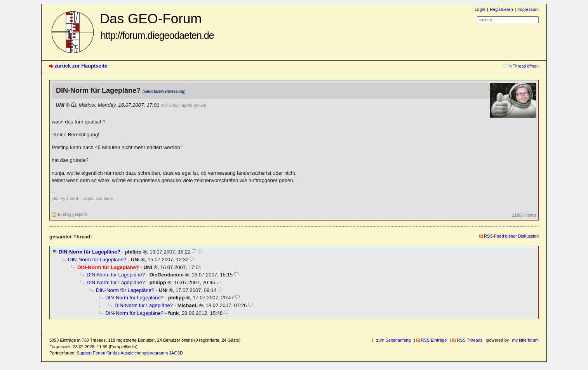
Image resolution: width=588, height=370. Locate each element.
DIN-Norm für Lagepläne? (90, 252)
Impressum (528, 9)
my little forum (525, 340)
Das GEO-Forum (157, 26)
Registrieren (501, 9)
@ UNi (200, 105)
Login (480, 9)
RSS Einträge (434, 340)
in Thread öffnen (524, 66)
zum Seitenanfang (394, 340)
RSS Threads (470, 340)
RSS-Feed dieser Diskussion (511, 236)
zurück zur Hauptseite (81, 66)
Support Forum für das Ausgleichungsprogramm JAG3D (130, 353)
